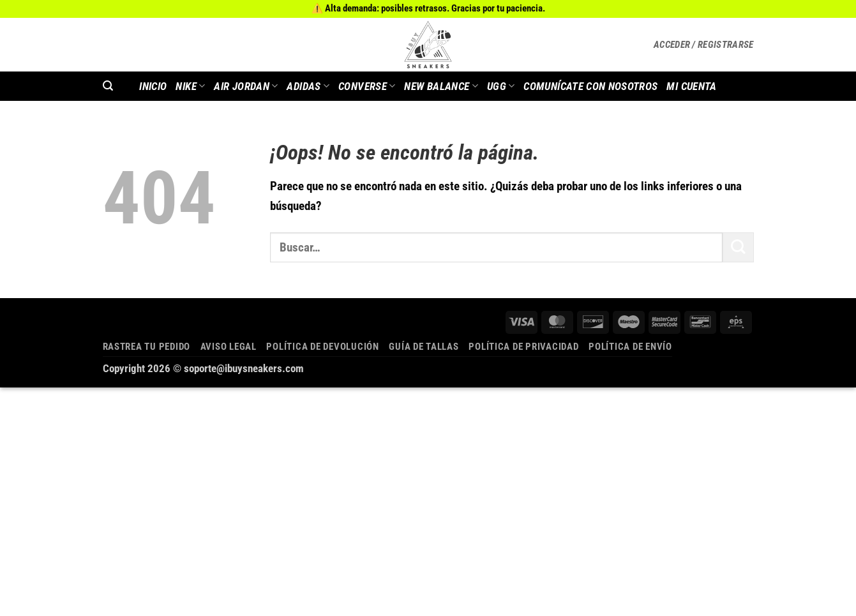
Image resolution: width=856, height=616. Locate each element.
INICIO (153, 86)
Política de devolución (322, 347)
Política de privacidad (523, 347)
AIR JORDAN (246, 86)
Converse (367, 86)
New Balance (441, 86)
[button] (704, 45)
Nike (190, 86)
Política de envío (630, 347)
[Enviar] (738, 247)
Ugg (501, 86)
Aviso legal (229, 347)
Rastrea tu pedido (147, 347)
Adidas (308, 86)
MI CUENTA (691, 86)
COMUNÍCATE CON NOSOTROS (590, 86)
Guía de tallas (424, 347)
